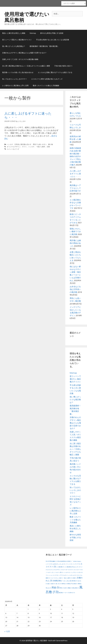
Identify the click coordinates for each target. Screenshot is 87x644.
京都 (48, 147)
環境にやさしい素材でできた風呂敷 (75, 231)
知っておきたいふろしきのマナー (15, 79)
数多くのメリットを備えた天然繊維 (46, 85)
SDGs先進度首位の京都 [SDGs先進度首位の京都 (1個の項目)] (64, 561)
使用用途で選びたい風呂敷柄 (27, 17)
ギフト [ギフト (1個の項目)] (73, 570)
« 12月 (7, 631)
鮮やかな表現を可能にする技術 (52, 33)
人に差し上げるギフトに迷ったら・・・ (28, 115)
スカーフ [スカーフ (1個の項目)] (79, 570)
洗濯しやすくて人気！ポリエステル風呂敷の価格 (20, 59)
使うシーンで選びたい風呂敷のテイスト (17, 40)
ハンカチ (10, 144)
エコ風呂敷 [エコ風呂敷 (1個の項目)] (60, 567)
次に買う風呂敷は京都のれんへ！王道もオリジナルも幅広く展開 (26, 66)
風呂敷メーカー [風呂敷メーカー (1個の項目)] (64, 593)
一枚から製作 (41, 147)
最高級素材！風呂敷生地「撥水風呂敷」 (44, 46)
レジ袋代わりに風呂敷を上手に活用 (15, 85)
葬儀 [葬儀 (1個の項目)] (70, 588)
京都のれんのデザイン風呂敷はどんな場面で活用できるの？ (24, 53)
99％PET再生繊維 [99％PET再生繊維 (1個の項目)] (51, 561)
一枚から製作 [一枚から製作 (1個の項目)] (67, 578)
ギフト (24, 147)
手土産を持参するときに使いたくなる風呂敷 (53, 40)
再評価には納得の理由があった (75, 243)
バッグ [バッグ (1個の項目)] (73, 572)
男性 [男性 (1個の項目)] (62, 588)
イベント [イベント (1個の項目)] (69, 564)
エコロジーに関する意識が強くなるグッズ (47, 79)
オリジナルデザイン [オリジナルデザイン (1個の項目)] (57, 570)
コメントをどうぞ (13, 149)
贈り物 (51, 144)
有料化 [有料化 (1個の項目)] (64, 584)
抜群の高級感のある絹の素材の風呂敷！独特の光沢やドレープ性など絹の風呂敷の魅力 (75, 156)
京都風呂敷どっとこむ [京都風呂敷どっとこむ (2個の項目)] (62, 581)
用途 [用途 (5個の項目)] (55, 587)
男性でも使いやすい (40, 144)
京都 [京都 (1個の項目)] (74, 578)
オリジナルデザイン (14, 147)
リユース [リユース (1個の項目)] (54, 578)
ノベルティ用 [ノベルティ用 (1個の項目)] (58, 572)
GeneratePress (62, 641)
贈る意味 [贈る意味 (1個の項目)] (76, 588)
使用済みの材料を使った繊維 (75, 139)
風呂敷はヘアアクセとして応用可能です (75, 188)
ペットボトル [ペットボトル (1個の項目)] (71, 575)
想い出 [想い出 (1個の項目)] (58, 584)
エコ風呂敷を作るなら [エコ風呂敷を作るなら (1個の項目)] (71, 567)
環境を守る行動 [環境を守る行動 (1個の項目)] (72, 584)
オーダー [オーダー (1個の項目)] (66, 570)
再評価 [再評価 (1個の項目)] (74, 581)
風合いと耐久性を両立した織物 (14, 33)
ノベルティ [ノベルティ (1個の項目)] (50, 572)
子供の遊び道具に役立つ (63, 66)
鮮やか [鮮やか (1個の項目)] (72, 593)
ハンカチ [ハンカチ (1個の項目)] (66, 572)
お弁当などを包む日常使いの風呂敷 (75, 289)
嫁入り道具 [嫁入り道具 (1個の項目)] (51, 584)
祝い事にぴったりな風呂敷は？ (14, 46)
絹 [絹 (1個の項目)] (66, 588)
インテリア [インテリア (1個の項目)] (76, 564)
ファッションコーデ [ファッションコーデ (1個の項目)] (52, 575)
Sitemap (33, 33)
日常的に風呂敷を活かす (23, 144)
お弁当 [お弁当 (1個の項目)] (55, 564)
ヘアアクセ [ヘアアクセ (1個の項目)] (63, 575)
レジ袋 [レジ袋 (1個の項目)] (60, 578)
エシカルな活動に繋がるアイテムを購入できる (55, 72)
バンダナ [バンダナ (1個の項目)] (79, 572)
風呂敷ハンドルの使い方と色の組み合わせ (18, 72)
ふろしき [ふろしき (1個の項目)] (62, 564)
